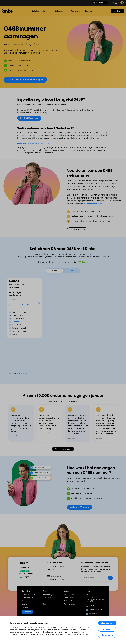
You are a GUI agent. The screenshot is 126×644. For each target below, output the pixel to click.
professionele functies (93, 204)
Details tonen (107, 635)
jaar (71, 271)
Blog (44, 604)
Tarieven (89, 11)
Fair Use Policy (22, 373)
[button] (100, 3)
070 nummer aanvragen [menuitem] (56, 573)
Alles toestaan (107, 623)
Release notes (70, 604)
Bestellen (27, 612)
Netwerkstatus (70, 601)
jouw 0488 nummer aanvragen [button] (25, 80)
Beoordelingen (48, 595)
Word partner (69, 595)
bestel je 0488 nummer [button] (80, 507)
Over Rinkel (47, 598)
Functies (25, 604)
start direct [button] (25, 305)
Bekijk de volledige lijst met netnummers (34, 143)
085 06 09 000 (93, 606)
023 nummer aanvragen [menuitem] (56, 576)
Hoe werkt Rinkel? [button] (77, 230)
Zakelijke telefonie (28, 595)
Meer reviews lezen (63, 449)
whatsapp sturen (94, 610)
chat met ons (92, 614)
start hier (118, 11)
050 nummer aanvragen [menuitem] (56, 579)
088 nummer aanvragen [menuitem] (56, 570)
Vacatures (47, 601)
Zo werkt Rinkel (27, 598)
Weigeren (107, 629)
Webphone (17, 322)
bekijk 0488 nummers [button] (29, 118)
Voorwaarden (69, 598)
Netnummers (26, 601)
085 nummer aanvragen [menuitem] (56, 566)
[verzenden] (109, 578)
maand (55, 271)
